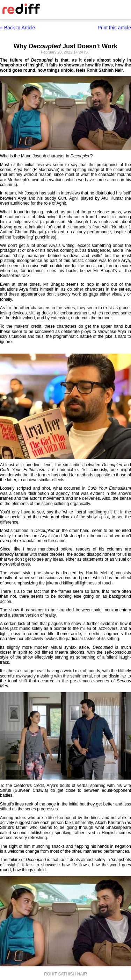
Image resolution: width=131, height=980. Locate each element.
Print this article (114, 28)
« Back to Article (17, 28)
